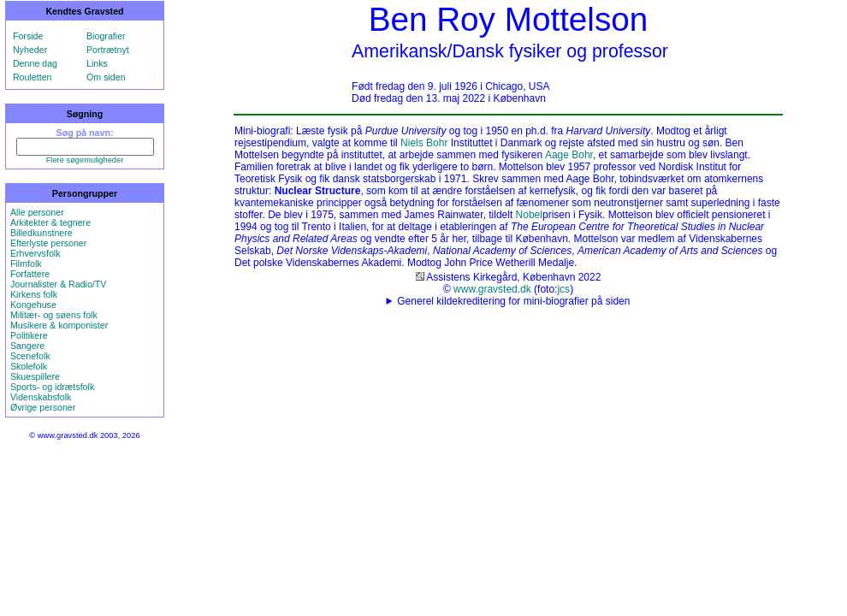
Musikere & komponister (59, 325)
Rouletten (33, 77)
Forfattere (30, 274)
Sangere (27, 346)
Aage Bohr (569, 155)
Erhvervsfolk (36, 253)
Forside (28, 36)
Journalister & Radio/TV (59, 284)
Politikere (29, 335)
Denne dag (35, 63)
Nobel (529, 215)
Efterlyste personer (48, 243)
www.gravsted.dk (492, 289)
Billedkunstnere (41, 233)
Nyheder (30, 50)
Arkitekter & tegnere (50, 222)
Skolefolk (29, 366)
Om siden (106, 77)
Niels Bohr (424, 143)
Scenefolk (30, 356)
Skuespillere (35, 376)
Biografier (106, 36)
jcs (563, 289)
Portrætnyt (108, 50)
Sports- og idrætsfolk (52, 387)
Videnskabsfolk (41, 397)
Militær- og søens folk (54, 315)
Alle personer (37, 212)
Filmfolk (26, 264)
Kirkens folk (34, 294)
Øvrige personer (43, 407)
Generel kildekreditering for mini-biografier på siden (513, 301)
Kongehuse (33, 305)
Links (97, 63)
